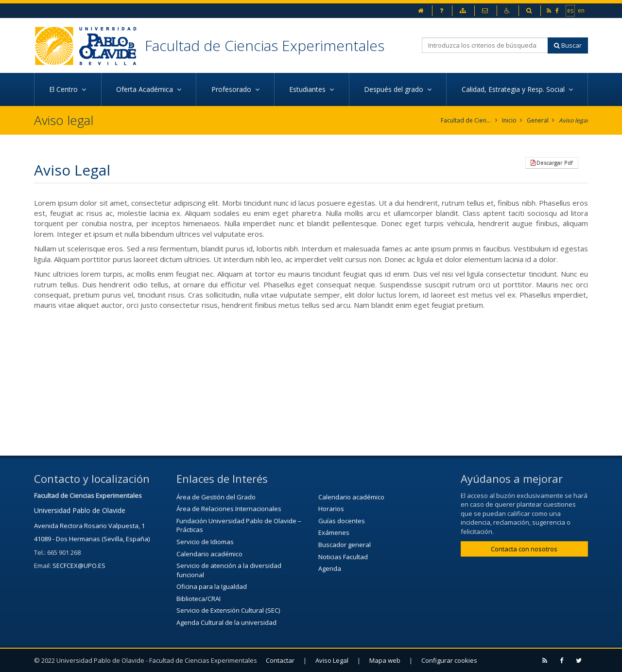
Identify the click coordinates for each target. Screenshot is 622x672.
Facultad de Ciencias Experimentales (265, 45)
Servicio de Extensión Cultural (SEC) (228, 610)
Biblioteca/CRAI (199, 599)
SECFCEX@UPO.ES (79, 566)
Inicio (509, 120)
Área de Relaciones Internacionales (229, 509)
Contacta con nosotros (524, 549)
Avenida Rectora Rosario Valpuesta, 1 (89, 526)
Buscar (568, 45)
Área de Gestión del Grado (216, 497)
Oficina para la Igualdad (212, 586)
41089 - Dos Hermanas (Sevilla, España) (92, 539)
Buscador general (345, 545)
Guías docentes (342, 521)
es (571, 10)
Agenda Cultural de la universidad (226, 622)
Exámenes (334, 532)
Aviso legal (573, 120)
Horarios (331, 509)
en (582, 10)
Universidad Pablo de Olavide (80, 510)
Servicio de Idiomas (205, 542)
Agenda (330, 568)
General (538, 120)
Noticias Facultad (343, 557)
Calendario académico (209, 554)
